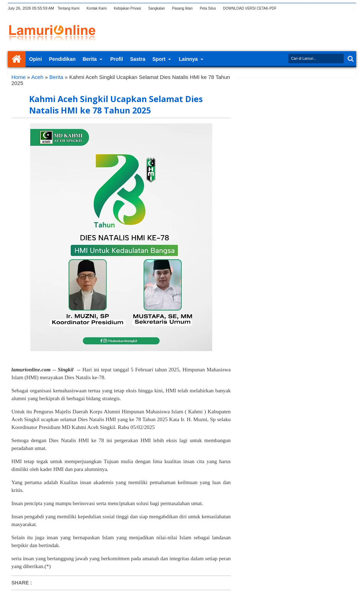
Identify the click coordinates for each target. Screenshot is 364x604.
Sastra (138, 59)
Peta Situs (208, 8)
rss (324, 8)
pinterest (352, 8)
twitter (296, 8)
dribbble (342, 8)
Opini (36, 59)
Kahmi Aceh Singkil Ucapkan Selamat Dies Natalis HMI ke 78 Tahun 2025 (116, 105)
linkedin (333, 8)
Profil (117, 59)
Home (17, 59)
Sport (159, 59)
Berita (90, 59)
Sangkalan (157, 8)
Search (350, 59)
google (315, 8)
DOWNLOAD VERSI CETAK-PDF (250, 8)
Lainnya (188, 59)
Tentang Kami (68, 8)
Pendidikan (62, 59)
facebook (305, 8)
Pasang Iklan (182, 8)
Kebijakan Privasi (127, 8)
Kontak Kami (97, 8)
